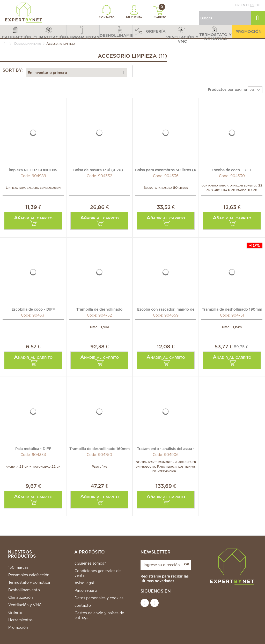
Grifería (15, 612)
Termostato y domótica (29, 582)
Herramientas (20, 620)
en (243, 5)
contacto (83, 605)
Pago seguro (86, 590)
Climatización (21, 597)
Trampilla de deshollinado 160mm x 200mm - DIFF (100, 448)
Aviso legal (84, 583)
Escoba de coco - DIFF (232, 170)
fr (237, 5)
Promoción (18, 627)
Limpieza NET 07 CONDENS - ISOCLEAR (33, 170)
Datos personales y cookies (99, 598)
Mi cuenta (134, 12)
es (252, 5)
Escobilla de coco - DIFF (33, 309)
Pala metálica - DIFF (33, 448)
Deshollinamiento (24, 590)
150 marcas (18, 567)
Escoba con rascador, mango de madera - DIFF (166, 309)
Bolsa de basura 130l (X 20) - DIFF (99, 170)
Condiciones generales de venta (98, 573)
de (258, 5)
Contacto (107, 12)
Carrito (160, 13)
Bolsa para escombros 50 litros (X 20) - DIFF (166, 170)
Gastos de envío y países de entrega (99, 615)
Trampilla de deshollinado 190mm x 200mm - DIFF (232, 309)
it (248, 5)
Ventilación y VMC (25, 605)
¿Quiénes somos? (90, 563)
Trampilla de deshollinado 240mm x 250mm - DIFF (99, 309)
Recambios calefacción (29, 575)
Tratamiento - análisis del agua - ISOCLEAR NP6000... (166, 448)
